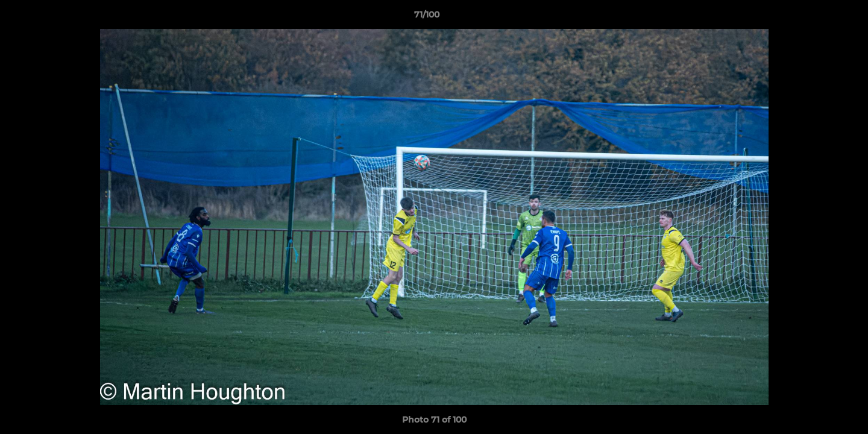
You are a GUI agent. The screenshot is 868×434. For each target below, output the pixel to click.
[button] (817, 17)
